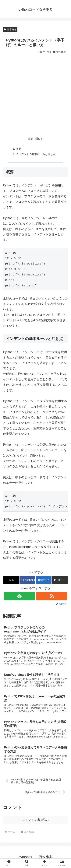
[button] (60, 580)
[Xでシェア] (11, 580)
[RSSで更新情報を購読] (52, 596)
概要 (18, 149)
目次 (30, 138)
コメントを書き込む (36, 820)
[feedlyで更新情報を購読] (19, 596)
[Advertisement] (35, 92)
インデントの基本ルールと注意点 (36, 154)
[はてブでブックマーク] (44, 580)
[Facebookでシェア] (27, 580)
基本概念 (10, 30)
